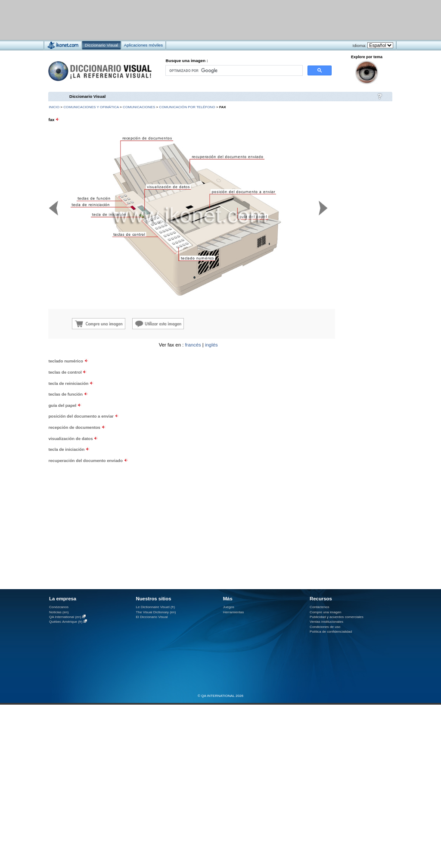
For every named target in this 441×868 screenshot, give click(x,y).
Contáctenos (320, 607)
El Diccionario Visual (152, 617)
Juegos (229, 607)
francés (193, 345)
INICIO (54, 107)
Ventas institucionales (326, 622)
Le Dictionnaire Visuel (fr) (155, 607)
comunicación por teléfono (187, 107)
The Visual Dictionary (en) (156, 612)
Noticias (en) (59, 612)
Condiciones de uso (325, 627)
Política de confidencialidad (331, 632)
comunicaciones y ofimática (91, 107)
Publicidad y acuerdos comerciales (337, 617)
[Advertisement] (107, 418)
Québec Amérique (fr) (66, 622)
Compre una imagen (325, 612)
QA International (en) (65, 617)
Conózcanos (59, 607)
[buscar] (233, 70)
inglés (211, 345)
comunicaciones (139, 107)
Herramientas (234, 612)
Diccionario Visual (87, 96)
